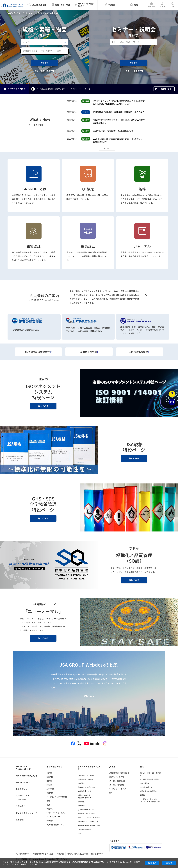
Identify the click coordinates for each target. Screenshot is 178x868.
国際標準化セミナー (85, 791)
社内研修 (81, 783)
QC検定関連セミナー (86, 810)
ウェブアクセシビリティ (26, 813)
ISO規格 (50, 777)
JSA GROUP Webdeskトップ (23, 768)
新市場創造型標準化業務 (149, 779)
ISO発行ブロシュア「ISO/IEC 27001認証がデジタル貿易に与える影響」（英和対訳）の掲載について (119, 103)
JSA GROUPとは (34, 189)
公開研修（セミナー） (86, 775)
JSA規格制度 (145, 783)
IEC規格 (49, 781)
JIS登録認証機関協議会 (37, 352)
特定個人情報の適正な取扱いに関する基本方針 (85, 854)
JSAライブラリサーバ (55, 817)
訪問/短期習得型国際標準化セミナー (85, 797)
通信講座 (81, 802)
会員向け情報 (166, 89)
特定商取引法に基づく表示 (43, 854)
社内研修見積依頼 (85, 829)
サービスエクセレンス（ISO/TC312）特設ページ (150, 800)
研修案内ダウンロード (86, 814)
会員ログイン (22, 789)
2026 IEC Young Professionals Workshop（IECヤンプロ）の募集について (119, 140)
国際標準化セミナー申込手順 (89, 826)
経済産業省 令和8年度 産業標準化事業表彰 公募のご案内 (119, 112)
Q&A (110, 793)
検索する (45, 63)
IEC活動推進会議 (88, 352)
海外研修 (81, 806)
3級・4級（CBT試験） (117, 785)
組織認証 (34, 246)
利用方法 (50, 809)
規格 (142, 189)
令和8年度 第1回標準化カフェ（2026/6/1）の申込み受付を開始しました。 (119, 121)
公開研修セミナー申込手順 (88, 822)
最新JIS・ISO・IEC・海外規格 (150, 774)
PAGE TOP (172, 422)
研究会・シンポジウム (86, 787)
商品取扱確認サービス (55, 825)
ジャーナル (142, 246)
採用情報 (20, 820)
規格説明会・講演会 (85, 779)
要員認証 (88, 246)
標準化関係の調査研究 (148, 791)
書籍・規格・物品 (54, 767)
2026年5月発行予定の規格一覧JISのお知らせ (113, 131)
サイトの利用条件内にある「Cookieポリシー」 (88, 862)
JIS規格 (49, 773)
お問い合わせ (22, 806)
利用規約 (60, 854)
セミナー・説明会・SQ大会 (89, 768)
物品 (48, 805)
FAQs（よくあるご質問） (56, 813)
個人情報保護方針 (22, 854)
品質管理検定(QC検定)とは (119, 773)
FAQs (80, 833)
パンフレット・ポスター (118, 789)
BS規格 (49, 785)
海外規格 (50, 793)
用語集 (142, 795)
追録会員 (50, 821)
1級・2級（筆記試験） (117, 781)
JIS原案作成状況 (146, 787)
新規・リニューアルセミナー (89, 818)
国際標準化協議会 (138, 352)
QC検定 (88, 189)
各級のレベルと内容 (116, 777)
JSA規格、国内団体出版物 (57, 797)
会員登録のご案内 (22, 796)
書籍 (48, 801)
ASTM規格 (50, 789)
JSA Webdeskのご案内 (26, 776)
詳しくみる (43, 406)
